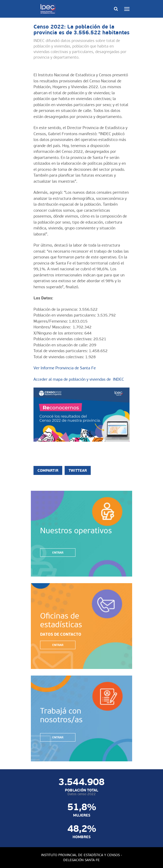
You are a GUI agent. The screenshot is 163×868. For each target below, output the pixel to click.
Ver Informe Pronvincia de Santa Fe (65, 368)
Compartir (48, 470)
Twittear (78, 470)
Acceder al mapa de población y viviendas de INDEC (79, 379)
